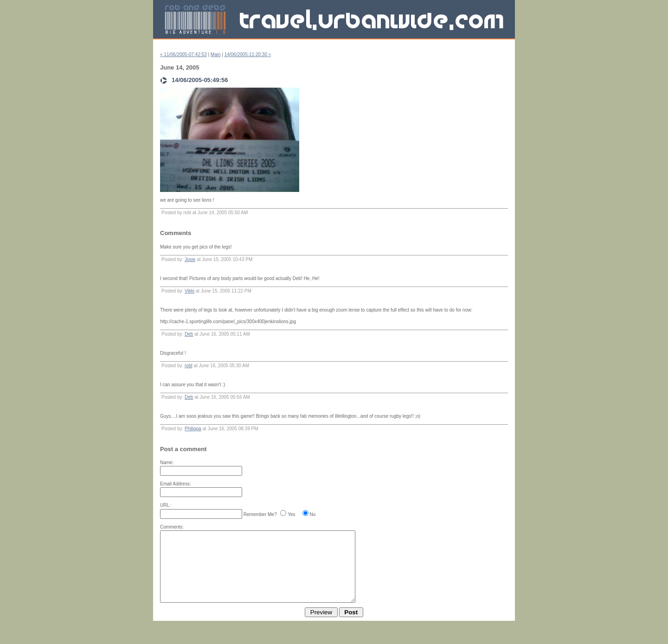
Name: (167, 462)
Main (216, 54)
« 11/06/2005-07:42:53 (183, 54)
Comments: (172, 527)
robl (189, 366)
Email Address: (176, 484)
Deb (189, 334)
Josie (190, 259)
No (313, 514)
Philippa (193, 429)
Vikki (189, 291)
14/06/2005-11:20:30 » (248, 54)
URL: (165, 505)
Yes (291, 514)
